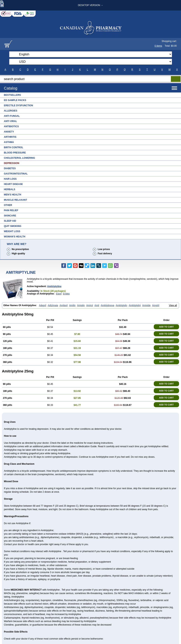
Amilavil (64, 305)
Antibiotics (11, 126)
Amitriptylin (122, 305)
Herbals (10, 189)
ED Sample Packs (15, 100)
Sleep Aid (10, 221)
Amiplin (81, 305)
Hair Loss (10, 179)
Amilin (72, 305)
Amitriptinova (107, 305)
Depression (12, 163)
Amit (97, 305)
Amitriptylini (135, 305)
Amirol (90, 305)
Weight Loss (12, 231)
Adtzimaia (53, 305)
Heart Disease (13, 184)
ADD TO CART (166, 327)
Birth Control (14, 147)
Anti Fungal (12, 116)
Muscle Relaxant (15, 200)
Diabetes (10, 168)
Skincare (10, 216)
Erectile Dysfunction (18, 105)
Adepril (43, 305)
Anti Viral (10, 121)
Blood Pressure (15, 153)
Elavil (59, 294)
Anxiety (9, 132)
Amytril (156, 305)
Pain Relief (11, 210)
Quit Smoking (13, 226)
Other (8, 205)
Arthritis (10, 137)
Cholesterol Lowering (19, 158)
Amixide (146, 305)
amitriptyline (54, 286)
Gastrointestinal (16, 174)
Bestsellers (12, 95)
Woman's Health (15, 237)
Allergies (11, 111)
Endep (66, 294)
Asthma (9, 142)
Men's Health (13, 195)
